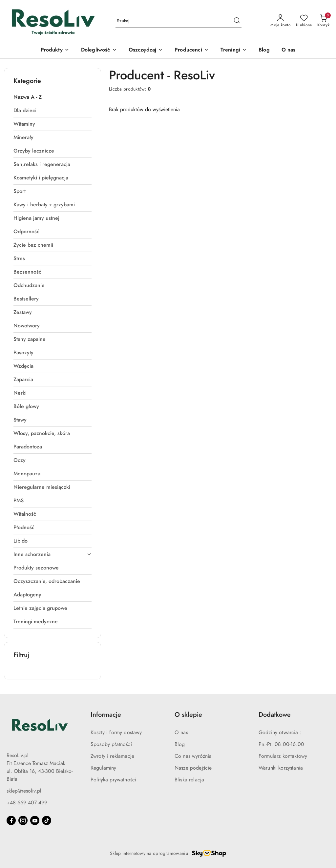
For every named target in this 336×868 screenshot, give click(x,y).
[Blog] (264, 50)
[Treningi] (234, 50)
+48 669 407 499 (27, 803)
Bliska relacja (189, 780)
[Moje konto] (281, 21)
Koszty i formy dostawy (116, 733)
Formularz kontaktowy (283, 756)
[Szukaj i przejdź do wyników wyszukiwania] (237, 21)
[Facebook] (11, 820)
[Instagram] (23, 820)
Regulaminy (104, 768)
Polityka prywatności (113, 780)
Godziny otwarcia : (280, 733)
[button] (192, 50)
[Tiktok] (47, 820)
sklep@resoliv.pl (24, 791)
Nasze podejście (193, 768)
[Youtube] (35, 820)
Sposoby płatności (111, 744)
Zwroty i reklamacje (112, 756)
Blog (180, 744)
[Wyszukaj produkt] (178, 21)
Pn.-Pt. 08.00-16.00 (281, 744)
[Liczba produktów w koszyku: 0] (323, 21)
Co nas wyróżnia (193, 756)
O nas (181, 733)
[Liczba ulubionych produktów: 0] (304, 21)
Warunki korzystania (281, 768)
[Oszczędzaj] (146, 50)
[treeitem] (52, 97)
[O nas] (289, 50)
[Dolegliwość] (99, 50)
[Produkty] (55, 50)
